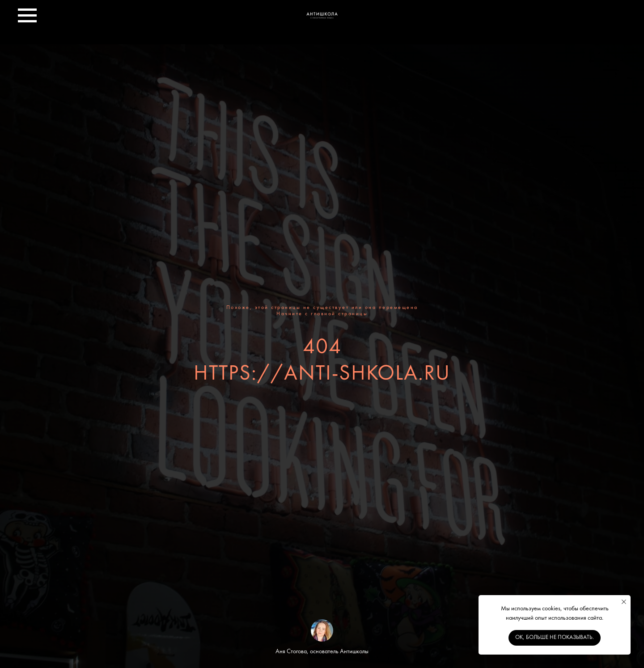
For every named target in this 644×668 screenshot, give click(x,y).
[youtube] (597, 20)
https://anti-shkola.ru (322, 374)
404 (322, 348)
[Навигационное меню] (27, 16)
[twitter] (558, 20)
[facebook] (538, 20)
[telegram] (617, 20)
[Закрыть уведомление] (624, 602)
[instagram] (578, 20)
